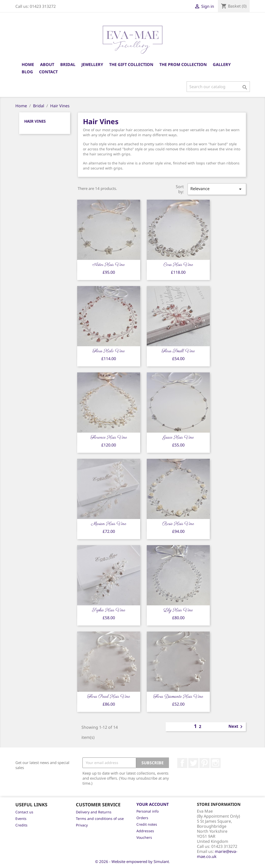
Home (28, 64)
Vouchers (144, 837)
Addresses (145, 831)
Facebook (182, 763)
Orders (142, 818)
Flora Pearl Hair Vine (109, 697)
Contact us (24, 812)
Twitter (193, 763)
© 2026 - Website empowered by (124, 861)
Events (21, 819)
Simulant (161, 861)
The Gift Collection (131, 64)
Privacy (82, 825)
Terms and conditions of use (100, 819)
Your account (153, 804)
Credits (21, 825)
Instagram (216, 763)
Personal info (148, 811)
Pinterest (204, 763)
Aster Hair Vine (109, 265)
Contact (48, 72)
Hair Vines (35, 121)
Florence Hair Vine (109, 438)
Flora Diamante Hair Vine (178, 697)
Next (236, 727)
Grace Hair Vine (178, 438)
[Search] (218, 87)
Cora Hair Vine (178, 265)
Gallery (222, 64)
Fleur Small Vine (178, 351)
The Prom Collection (183, 64)
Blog (27, 72)
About (47, 64)
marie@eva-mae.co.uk (217, 854)
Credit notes (147, 824)
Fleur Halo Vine (109, 351)
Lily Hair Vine (178, 610)
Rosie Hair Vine (178, 524)
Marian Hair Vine (109, 524)
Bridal (68, 64)
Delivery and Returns (94, 812)
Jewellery (92, 64)
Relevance (217, 189)
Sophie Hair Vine (109, 610)
